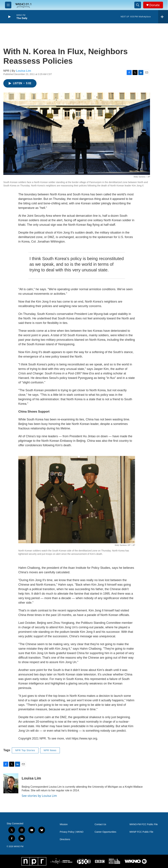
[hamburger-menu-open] (8, 5)
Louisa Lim (24, 71)
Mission (64, 824)
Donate (154, 5)
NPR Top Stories (25, 750)
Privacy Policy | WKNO (71, 832)
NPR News (50, 750)
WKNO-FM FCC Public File (144, 824)
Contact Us (100, 824)
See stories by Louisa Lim (39, 796)
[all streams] (163, 17)
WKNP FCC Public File (141, 832)
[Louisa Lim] (11, 783)
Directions (65, 839)
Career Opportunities (105, 832)
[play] (9, 17)
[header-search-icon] (138, 5)
